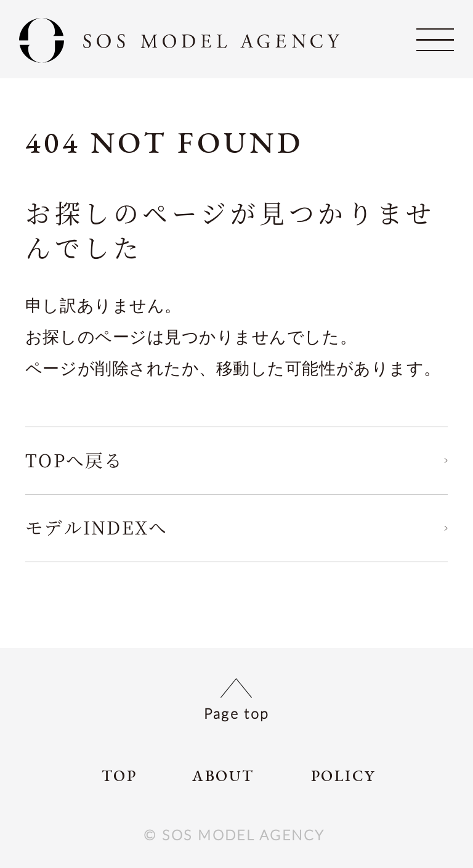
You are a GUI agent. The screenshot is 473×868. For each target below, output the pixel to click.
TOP (119, 776)
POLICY (343, 776)
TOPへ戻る (75, 460)
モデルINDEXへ (97, 527)
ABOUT (223, 776)
